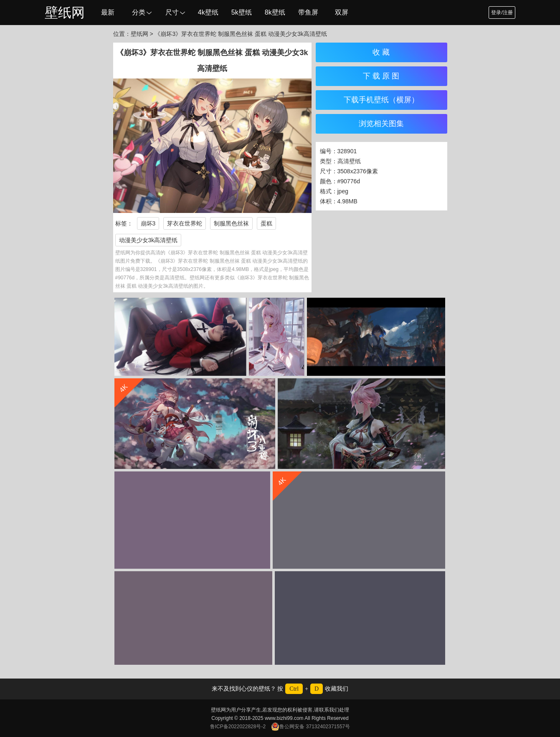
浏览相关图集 (381, 124)
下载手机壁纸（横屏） (381, 100)
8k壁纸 (275, 12)
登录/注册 (502, 13)
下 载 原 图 (381, 76)
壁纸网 (65, 13)
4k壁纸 (208, 12)
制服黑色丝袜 (231, 223)
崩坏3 (148, 223)
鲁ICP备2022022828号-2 (238, 727)
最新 (108, 12)
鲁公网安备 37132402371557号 (310, 727)
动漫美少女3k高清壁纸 (148, 240)
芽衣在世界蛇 (185, 223)
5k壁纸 (242, 12)
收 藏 (381, 52)
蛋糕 (266, 223)
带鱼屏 (308, 12)
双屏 (342, 12)
